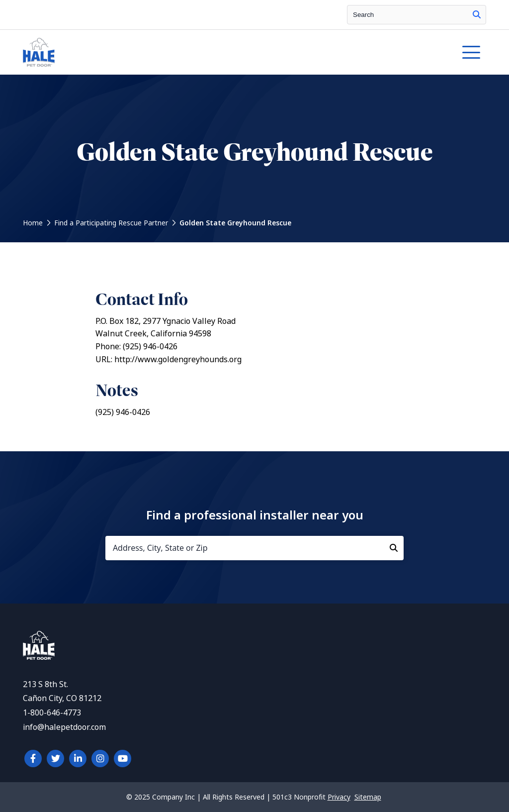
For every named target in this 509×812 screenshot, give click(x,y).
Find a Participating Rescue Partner (111, 223)
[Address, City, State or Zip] (254, 548)
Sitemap (368, 797)
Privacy (339, 797)
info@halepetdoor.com (64, 727)
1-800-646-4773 (52, 713)
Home (33, 223)
